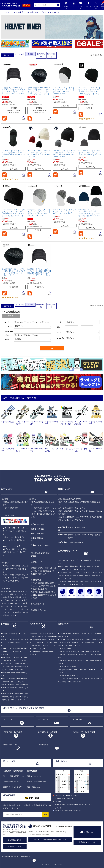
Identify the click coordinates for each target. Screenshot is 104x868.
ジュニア (48, 322)
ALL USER (20, 322)
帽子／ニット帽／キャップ (31, 12)
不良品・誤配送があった (36, 782)
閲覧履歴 (96, 5)
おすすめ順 (20, 54)
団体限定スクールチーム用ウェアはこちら (50, 840)
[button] (2, 44)
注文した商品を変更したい (14, 776)
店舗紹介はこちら (15, 846)
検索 (58, 5)
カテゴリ (73, 6)
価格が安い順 (41, 55)
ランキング (81, 5)
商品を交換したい (34, 776)
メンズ (29, 322)
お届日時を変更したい (12, 782)
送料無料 (28, 335)
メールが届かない (79, 719)
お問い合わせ (89, 832)
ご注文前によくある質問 (13, 732)
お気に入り (89, 5)
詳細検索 (66, 6)
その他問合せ (43, 745)
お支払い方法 (9, 719)
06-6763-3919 (42, 826)
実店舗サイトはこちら (87, 842)
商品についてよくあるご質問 (84, 732)
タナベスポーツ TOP (9, 12)
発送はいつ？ (43, 719)
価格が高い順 (52, 55)
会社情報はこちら (15, 840)
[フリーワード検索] (33, 332)
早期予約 (5, 97)
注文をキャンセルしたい (13, 787)
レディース (38, 322)
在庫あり (19, 335)
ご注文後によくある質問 (47, 732)
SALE (81, 97)
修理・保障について (11, 745)
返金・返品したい (34, 787)
